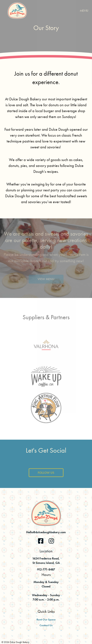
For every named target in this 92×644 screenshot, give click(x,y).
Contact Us (46, 625)
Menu (84, 11)
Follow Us (46, 475)
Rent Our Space (46, 619)
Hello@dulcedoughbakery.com (46, 532)
